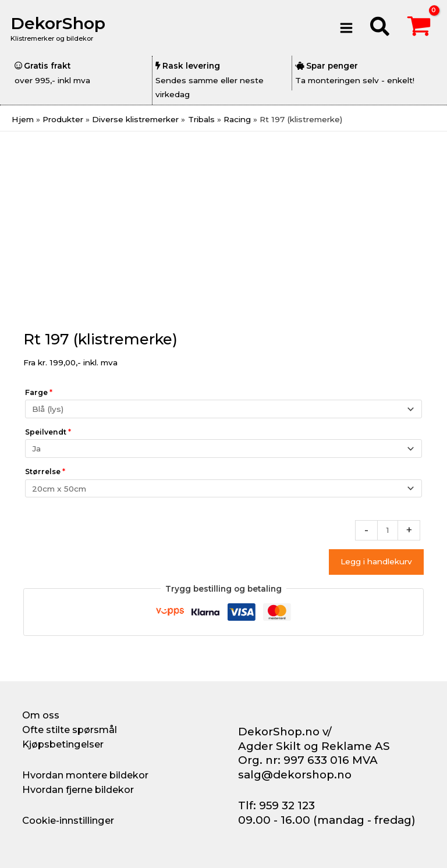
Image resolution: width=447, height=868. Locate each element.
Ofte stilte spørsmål (70, 730)
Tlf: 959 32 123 (276, 805)
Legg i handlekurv (376, 561)
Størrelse (45, 472)
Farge (39, 392)
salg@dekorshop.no (295, 775)
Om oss (41, 715)
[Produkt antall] (388, 530)
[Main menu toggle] (346, 28)
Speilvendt (48, 432)
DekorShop (60, 23)
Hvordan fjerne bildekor (78, 789)
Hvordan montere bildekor (85, 775)
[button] (380, 28)
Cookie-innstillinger (68, 820)
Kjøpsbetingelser (63, 744)
